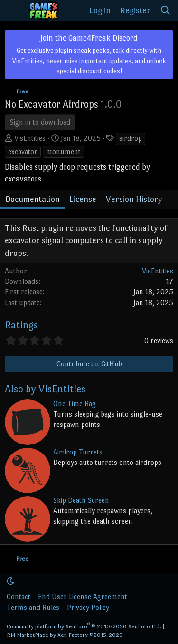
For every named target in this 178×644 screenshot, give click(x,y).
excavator (23, 151)
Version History (134, 199)
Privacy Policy (88, 607)
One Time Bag (75, 404)
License (83, 199)
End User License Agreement (83, 596)
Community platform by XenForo (84, 626)
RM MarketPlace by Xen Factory (65, 635)
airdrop (131, 138)
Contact (19, 596)
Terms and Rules (33, 607)
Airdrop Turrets (78, 452)
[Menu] (14, 11)
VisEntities (30, 138)
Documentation (33, 199)
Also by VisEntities (45, 389)
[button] (10, 581)
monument (63, 151)
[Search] (166, 11)
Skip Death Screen (81, 500)
